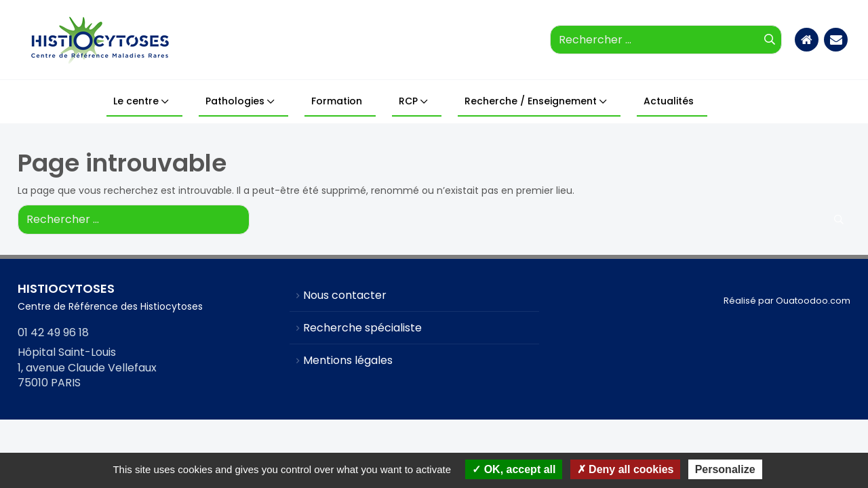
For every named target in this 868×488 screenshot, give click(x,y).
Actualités (669, 101)
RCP (408, 101)
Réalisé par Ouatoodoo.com (787, 301)
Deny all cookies (626, 469)
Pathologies (235, 101)
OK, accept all (514, 469)
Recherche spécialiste (362, 328)
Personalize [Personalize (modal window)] (725, 469)
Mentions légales (348, 360)
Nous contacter (345, 295)
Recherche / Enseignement (531, 101)
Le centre (136, 101)
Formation (337, 101)
